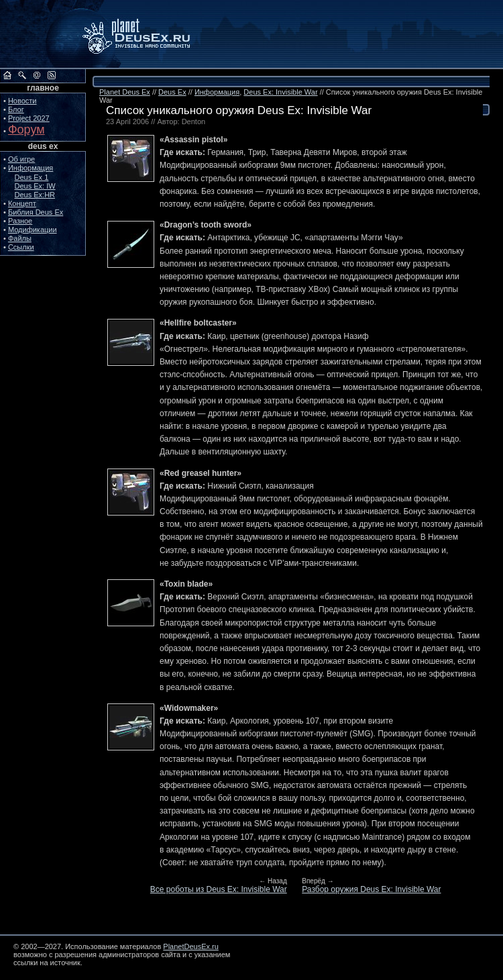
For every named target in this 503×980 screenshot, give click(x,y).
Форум (26, 130)
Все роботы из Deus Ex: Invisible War (219, 889)
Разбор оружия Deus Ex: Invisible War (371, 889)
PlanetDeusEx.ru (146, 35)
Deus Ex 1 (32, 177)
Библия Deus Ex (36, 212)
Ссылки (21, 247)
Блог (16, 109)
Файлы (20, 238)
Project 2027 (29, 118)
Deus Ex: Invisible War (280, 92)
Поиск (22, 75)
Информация (31, 168)
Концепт (22, 203)
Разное (20, 221)
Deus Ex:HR (35, 195)
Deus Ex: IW (35, 186)
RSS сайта (52, 75)
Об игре (21, 159)
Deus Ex (172, 92)
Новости (22, 101)
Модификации (33, 230)
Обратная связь (37, 75)
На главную (7, 75)
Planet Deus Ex (125, 92)
